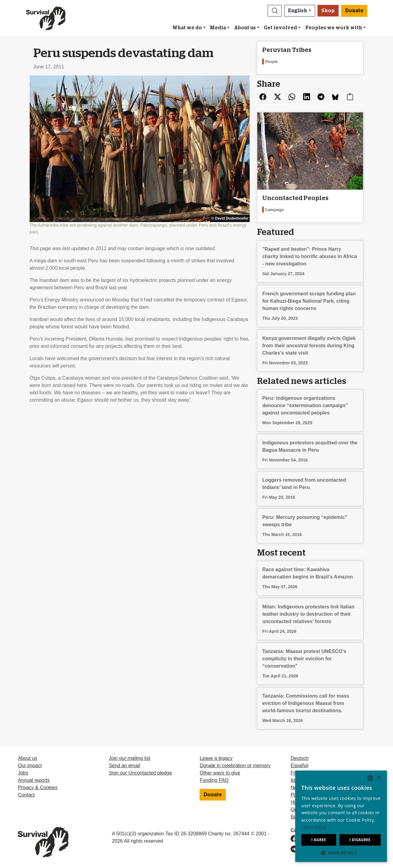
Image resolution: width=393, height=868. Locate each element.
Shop (328, 11)
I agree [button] (319, 840)
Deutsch (300, 758)
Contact (26, 795)
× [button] (378, 778)
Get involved (280, 28)
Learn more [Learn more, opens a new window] (314, 827)
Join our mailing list (130, 758)
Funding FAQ (214, 780)
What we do (187, 28)
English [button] (298, 11)
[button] (275, 11)
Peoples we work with (334, 28)
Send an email (124, 766)
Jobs (23, 773)
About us (245, 28)
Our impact (30, 766)
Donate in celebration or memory (235, 766)
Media (218, 28)
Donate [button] (354, 11)
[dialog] (341, 816)
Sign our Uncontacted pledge (140, 773)
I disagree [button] (360, 840)
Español (299, 766)
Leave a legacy (216, 758)
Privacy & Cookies (38, 788)
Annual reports (34, 780)
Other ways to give (220, 773)
